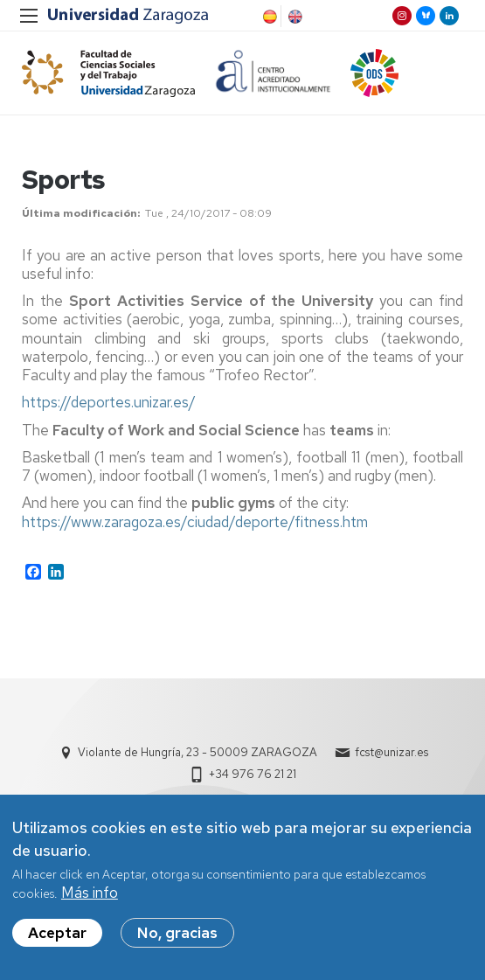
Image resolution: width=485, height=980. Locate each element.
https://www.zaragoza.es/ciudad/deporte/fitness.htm (195, 522)
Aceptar (57, 933)
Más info (90, 893)
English (294, 17)
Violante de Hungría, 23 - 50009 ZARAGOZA (197, 752)
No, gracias (177, 933)
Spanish (268, 17)
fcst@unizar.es (391, 752)
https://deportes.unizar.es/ (109, 403)
